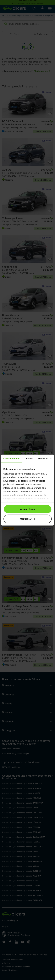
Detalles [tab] (29, 459)
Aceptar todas (27, 509)
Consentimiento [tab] (12, 459)
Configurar (28, 519)
